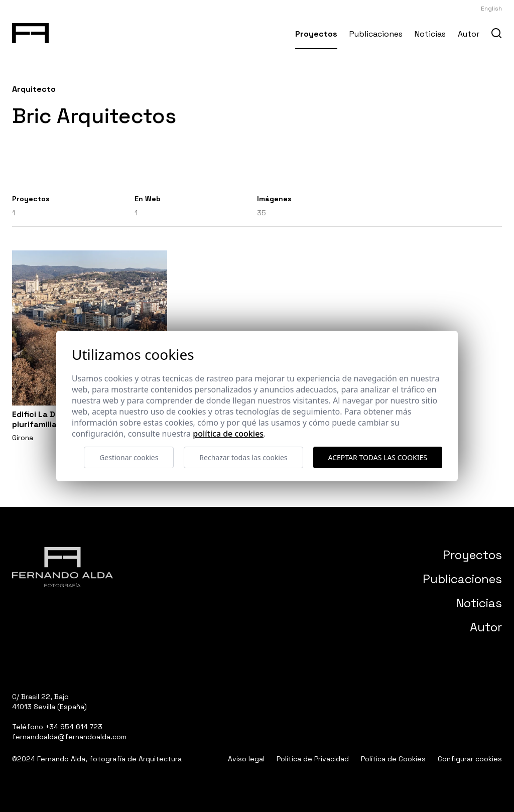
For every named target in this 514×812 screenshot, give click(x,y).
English (491, 9)
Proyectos (316, 34)
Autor (469, 34)
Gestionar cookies (129, 457)
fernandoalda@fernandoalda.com (69, 737)
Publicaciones (376, 34)
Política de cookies (228, 434)
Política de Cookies (393, 759)
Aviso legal (246, 759)
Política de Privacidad (313, 759)
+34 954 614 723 (74, 727)
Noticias (430, 34)
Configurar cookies (470, 759)
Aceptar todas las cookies (378, 457)
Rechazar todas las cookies (243, 457)
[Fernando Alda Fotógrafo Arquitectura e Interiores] (30, 31)
